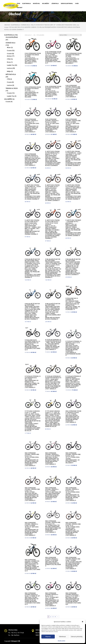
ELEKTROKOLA (16, 25)
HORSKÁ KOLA (26, 25)
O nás (77, 4)
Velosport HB (16, 641)
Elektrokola (27, 4)
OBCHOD (7, 25)
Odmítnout (62, 637)
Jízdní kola (55, 4)
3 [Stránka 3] (53, 617)
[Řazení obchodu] (70, 35)
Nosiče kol (36, 4)
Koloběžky (46, 4)
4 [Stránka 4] (55, 617)
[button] (83, 622)
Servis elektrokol (67, 4)
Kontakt (20, 8)
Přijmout (48, 637)
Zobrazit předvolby (77, 637)
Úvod (18, 4)
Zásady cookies (62, 641)
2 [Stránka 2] (51, 617)
